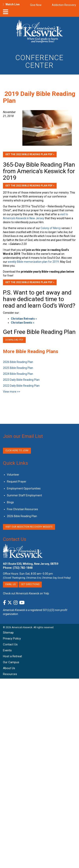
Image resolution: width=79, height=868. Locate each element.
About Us (9, 668)
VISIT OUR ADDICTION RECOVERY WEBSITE (29, 527)
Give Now (36, 5)
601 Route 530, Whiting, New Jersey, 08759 (31, 564)
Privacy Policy (12, 638)
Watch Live (13, 4)
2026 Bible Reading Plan (22, 516)
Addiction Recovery (64, 5)
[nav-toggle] (6, 13)
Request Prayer (17, 482)
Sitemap (8, 633)
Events (7, 650)
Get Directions (30, 584)
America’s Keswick (22, 627)
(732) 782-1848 (23, 568)
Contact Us (15, 539)
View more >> (12, 392)
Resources (10, 674)
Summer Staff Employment (24, 495)
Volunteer (13, 475)
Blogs (10, 502)
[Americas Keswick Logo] (39, 32)
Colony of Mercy (51, 228)
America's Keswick (14, 610)
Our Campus (11, 662)
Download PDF (14, 340)
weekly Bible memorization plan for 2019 (33, 262)
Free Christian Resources (22, 509)
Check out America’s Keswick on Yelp (26, 593)
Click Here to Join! (17, 451)
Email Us (10, 584)
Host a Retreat (12, 656)
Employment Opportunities (24, 488)
